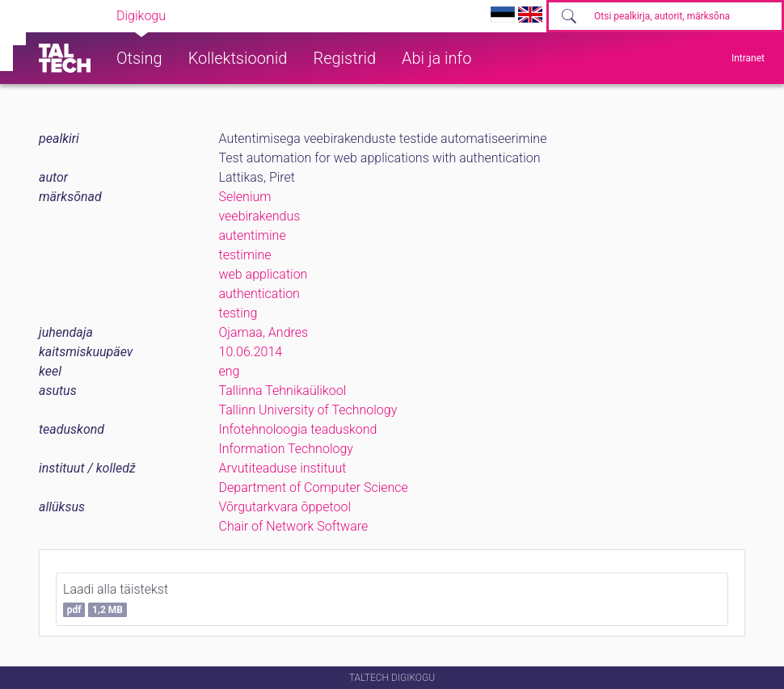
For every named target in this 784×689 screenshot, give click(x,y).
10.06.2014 (251, 352)
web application (263, 274)
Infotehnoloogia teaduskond (298, 429)
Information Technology (286, 449)
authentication (259, 294)
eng (230, 371)
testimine (245, 255)
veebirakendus (260, 216)
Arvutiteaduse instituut (283, 468)
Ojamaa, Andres (264, 332)
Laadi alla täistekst (116, 599)
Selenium (245, 197)
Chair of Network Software (294, 526)
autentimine (253, 235)
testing (238, 313)
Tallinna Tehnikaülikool (283, 391)
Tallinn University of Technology (308, 410)
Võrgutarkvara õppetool (285, 507)
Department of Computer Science (314, 487)
